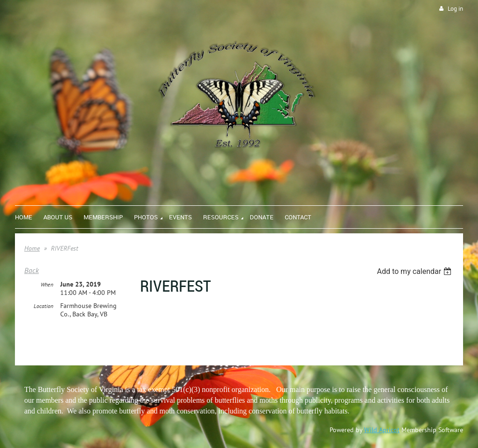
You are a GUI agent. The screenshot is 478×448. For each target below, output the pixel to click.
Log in (455, 9)
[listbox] (415, 271)
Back (32, 270)
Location (43, 306)
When (47, 284)
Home (32, 248)
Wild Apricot (382, 430)
